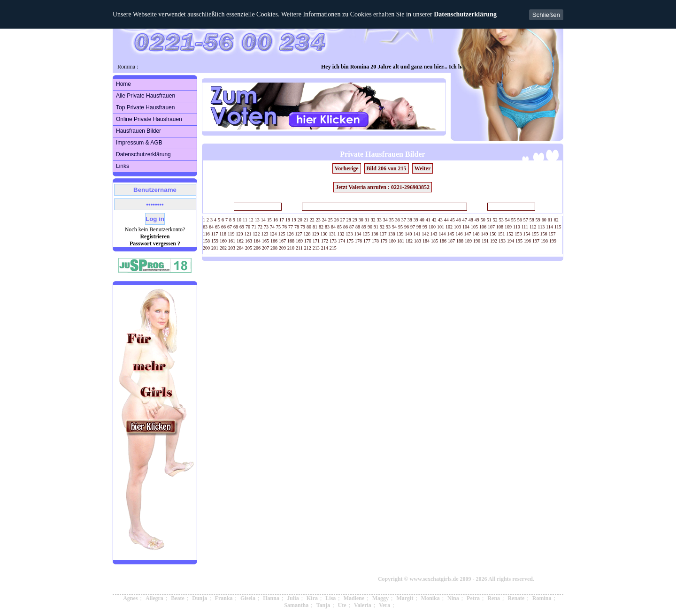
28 (349, 220)
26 (337, 220)
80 (309, 227)
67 (230, 227)
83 (327, 227)
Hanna (271, 598)
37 (404, 220)
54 (507, 220)
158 (206, 241)
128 (307, 234)
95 (400, 227)
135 (366, 234)
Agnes (130, 598)
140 (409, 234)
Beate (178, 598)
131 (333, 234)
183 (418, 241)
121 (248, 234)
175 (350, 241)
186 (443, 241)
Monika (430, 598)
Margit (405, 598)
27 (343, 220)
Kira (312, 598)
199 (553, 241)
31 (367, 220)
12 (251, 220)
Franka (224, 598)
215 (333, 248)
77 (291, 227)
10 (239, 220)
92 (382, 227)
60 (544, 220)
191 (485, 241)
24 (324, 220)
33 (379, 220)
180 (392, 241)
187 (451, 241)
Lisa (330, 598)
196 (527, 241)
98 (419, 227)
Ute (342, 605)
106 (483, 227)
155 (535, 234)
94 (394, 227)
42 (434, 220)
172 (325, 241)
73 (266, 227)
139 (400, 234)
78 (297, 227)
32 (373, 220)
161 (232, 241)
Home (123, 84)
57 (526, 220)
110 (517, 227)
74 (272, 227)
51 (489, 220)
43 (440, 220)
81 (315, 227)
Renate (516, 598)
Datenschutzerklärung (465, 14)
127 (299, 234)
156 (544, 234)
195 (519, 241)
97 (413, 227)
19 (294, 220)
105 (474, 227)
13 (257, 220)
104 (466, 227)
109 (508, 227)
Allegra (154, 598)
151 (502, 234)
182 (409, 241)
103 (457, 227)
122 (257, 234)
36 (398, 220)
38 (410, 220)
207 (265, 248)
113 (542, 227)
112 (533, 227)
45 (453, 220)
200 (206, 248)
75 (278, 227)
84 (333, 227)
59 (538, 220)
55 (514, 220)
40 (422, 220)
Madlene (354, 598)
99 (425, 227)
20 (300, 220)
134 (358, 234)
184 (426, 241)
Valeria (363, 605)
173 (333, 241)
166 (274, 241)
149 (485, 234)
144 (442, 234)
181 (401, 241)
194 (511, 241)
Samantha (296, 605)
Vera (384, 605)
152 (510, 234)
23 (318, 220)
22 (312, 220)
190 (477, 241)
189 (468, 241)
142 (426, 234)
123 (265, 234)
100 (432, 227)
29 (355, 220)
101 (441, 227)
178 (375, 241)
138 (392, 234)
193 (502, 241)
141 (417, 234)
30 (361, 220)
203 (232, 248)
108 (500, 227)
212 (308, 248)
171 (316, 241)
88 (358, 227)
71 (254, 227)
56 (520, 220)
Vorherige (347, 168)
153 (519, 234)
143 (434, 234)
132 (341, 234)
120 (240, 234)
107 (491, 227)
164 (257, 241)
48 (471, 220)
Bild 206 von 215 (387, 168)
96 (407, 227)
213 (316, 248)
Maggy (380, 598)
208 (274, 248)
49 (477, 220)
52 (495, 220)
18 (288, 220)
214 (325, 248)
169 (299, 241)
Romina (542, 598)
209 (282, 248)
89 (364, 227)
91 (376, 227)
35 (392, 220)
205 (249, 248)
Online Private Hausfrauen (149, 119)
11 (245, 220)
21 (306, 220)
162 (240, 241)
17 (282, 220)
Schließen (546, 15)
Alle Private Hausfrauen (146, 96)
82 (321, 227)
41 (428, 220)
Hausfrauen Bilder (138, 131)
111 (525, 227)
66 (223, 227)
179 (384, 241)
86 (346, 227)
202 (223, 248)
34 (385, 220)
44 (446, 220)
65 (217, 227)
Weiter (423, 168)
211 (299, 248)
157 (552, 234)
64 (211, 227)
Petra (473, 598)
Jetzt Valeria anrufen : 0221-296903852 (383, 187)
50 (483, 220)
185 (434, 241)
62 (556, 220)
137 (383, 234)
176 (358, 241)
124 (273, 234)
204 (240, 248)
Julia (293, 598)
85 (339, 227)
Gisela (248, 598)
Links (123, 166)
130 (324, 234)
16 (276, 220)
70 (248, 227)
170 (308, 241)
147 (468, 234)
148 (476, 234)
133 (350, 234)
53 (501, 220)
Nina (453, 598)
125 (282, 234)
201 (215, 248)
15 (269, 220)
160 (223, 241)
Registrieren (155, 236)
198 (544, 241)
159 (215, 241)
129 (316, 234)
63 (205, 227)
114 (549, 227)
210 (291, 248)
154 (527, 234)
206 (257, 248)
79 (303, 227)
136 (375, 234)
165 (265, 241)
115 (558, 227)
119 (231, 234)
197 (536, 241)
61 (550, 220)
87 (352, 227)
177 (367, 241)
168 (291, 241)
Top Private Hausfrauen (145, 107)
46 (459, 220)
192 (494, 241)
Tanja (323, 605)
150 (493, 234)
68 (236, 227)
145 (451, 234)
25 (330, 220)
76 (284, 227)
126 (290, 234)
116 (206, 234)
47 (465, 220)
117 (215, 234)
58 (532, 220)
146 (459, 234)
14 (263, 220)
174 (342, 241)
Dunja (200, 598)
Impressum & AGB (139, 143)
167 (282, 241)
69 (242, 227)
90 (370, 227)
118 (223, 234)
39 (416, 220)
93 (388, 227)
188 (460, 241)
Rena (494, 598)
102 (449, 227)
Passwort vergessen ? (155, 243)
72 (260, 227)
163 (249, 241)
